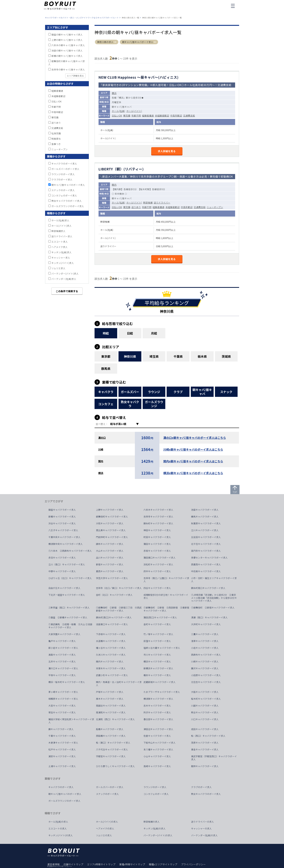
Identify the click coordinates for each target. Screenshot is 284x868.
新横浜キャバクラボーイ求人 (158, 668)
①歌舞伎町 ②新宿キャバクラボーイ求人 (213, 608)
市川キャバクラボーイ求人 (157, 655)
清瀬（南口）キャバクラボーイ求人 (209, 617)
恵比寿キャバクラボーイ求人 (111, 530)
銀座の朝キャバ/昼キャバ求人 (67, 34)
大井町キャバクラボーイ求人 (206, 624)
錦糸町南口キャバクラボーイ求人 (208, 588)
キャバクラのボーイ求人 (64, 163)
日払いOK (117, 115)
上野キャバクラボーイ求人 (110, 510)
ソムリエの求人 (104, 835)
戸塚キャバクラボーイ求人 (110, 692)
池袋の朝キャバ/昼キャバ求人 (67, 50)
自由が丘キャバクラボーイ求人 (64, 588)
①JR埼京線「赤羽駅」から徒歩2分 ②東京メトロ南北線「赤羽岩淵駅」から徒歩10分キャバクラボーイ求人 (214, 598)
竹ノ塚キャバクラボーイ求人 (158, 634)
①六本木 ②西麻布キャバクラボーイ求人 (70, 551)
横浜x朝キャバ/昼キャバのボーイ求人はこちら (193, 473)
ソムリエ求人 (58, 268)
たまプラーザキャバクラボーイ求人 (162, 692)
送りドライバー (162, 202)
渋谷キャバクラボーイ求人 (62, 523)
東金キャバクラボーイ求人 (205, 749)
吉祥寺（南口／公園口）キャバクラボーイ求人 (166, 580)
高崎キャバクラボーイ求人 (157, 766)
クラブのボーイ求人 (62, 179)
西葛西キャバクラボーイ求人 (206, 564)
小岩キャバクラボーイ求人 (205, 648)
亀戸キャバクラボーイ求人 (62, 641)
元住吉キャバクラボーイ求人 (206, 682)
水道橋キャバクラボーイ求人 (111, 641)
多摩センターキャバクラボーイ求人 (209, 558)
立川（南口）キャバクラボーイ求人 (67, 564)
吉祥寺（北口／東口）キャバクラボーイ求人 (119, 588)
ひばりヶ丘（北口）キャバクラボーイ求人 (70, 578)
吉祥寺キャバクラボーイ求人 (158, 517)
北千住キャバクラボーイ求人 (206, 544)
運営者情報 (54, 864)
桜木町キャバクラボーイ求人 (206, 699)
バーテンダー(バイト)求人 (65, 273)
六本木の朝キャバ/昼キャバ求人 (68, 45)
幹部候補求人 (58, 231)
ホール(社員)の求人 (58, 822)
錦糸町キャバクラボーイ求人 (158, 523)
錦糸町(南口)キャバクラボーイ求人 (114, 617)
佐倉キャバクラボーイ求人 (157, 736)
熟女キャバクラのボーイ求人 (67, 201)
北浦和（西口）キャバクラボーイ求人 (115, 719)
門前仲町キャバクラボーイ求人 (112, 537)
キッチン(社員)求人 (62, 252)
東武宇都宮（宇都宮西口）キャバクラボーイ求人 (214, 758)
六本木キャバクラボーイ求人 (158, 510)
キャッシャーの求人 (201, 828)
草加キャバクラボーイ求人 (62, 712)
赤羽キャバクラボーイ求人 (62, 558)
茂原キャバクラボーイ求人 (205, 743)
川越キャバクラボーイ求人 (205, 706)
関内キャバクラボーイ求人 (110, 661)
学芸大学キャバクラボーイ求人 (112, 578)
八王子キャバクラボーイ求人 (63, 530)
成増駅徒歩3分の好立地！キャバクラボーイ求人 (166, 596)
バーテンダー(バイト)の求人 (158, 835)
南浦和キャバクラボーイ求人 (111, 712)
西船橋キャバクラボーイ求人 (111, 736)
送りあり (136, 207)
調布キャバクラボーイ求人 (110, 544)
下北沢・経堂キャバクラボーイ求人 (67, 595)
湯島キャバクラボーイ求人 (62, 655)
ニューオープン (215, 207)
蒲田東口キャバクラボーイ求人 (160, 558)
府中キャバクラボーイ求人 (157, 571)
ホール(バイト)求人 (62, 226)
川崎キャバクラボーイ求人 (205, 661)
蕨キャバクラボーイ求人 (61, 729)
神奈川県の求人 (105, 42)
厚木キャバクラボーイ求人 (110, 699)
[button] (115, 42)
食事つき (56, 144)
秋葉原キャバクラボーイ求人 (206, 523)
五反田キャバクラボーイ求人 (206, 537)
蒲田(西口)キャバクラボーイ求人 (160, 617)
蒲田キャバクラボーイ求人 (157, 544)
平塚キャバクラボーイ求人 (62, 675)
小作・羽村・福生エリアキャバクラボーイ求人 (214, 580)
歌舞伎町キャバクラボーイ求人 (112, 517)
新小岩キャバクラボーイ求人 (63, 648)
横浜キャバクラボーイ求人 (157, 661)
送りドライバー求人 (62, 236)
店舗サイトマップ (73, 864)
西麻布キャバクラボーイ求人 (206, 655)
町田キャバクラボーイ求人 (157, 537)
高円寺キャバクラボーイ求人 (206, 551)
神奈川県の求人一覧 (130, 18)
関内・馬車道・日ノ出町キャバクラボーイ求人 (119, 684)
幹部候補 (148, 202)
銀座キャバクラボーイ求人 (62, 510)
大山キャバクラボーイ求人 (110, 551)
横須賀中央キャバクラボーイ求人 (66, 544)
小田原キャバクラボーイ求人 (206, 675)
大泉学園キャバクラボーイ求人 (64, 634)
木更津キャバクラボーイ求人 (63, 743)
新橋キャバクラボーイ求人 (62, 517)
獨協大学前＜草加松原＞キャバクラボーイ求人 (71, 721)
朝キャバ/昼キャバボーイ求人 (138, 42)
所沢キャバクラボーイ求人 (157, 712)
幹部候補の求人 (152, 822)
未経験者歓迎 (162, 115)
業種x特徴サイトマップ (132, 864)
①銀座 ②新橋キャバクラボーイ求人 (68, 617)
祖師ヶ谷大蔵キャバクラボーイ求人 (162, 648)
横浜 (114, 93)
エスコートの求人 (58, 828)
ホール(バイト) (134, 111)
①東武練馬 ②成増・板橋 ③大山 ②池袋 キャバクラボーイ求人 (72, 626)
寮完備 (127, 115)
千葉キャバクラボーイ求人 (62, 736)
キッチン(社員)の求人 (155, 828)
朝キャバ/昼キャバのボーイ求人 (68, 185)
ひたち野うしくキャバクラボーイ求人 (115, 766)
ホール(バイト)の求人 (107, 822)
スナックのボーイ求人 (63, 190)
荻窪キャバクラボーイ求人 (157, 641)
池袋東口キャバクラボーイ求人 (112, 624)
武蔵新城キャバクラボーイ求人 (160, 682)
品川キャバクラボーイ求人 (110, 558)
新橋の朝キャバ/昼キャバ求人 (67, 56)
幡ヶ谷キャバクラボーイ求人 (111, 648)
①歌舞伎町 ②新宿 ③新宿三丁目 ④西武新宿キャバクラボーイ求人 (119, 609)
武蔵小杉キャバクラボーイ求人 (112, 675)
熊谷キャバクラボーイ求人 (205, 712)
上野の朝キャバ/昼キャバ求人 (67, 40)
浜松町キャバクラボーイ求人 (158, 564)
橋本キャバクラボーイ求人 (157, 675)
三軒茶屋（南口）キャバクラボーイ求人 (69, 608)
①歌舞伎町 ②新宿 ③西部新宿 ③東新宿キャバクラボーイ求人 (166, 609)
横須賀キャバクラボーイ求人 (158, 699)
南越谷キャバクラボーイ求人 (111, 706)
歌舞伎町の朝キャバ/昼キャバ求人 (67, 63)
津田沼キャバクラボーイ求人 (158, 729)
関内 (114, 185)
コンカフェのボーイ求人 (64, 195)
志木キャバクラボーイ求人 (157, 706)
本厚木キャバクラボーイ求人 (111, 668)
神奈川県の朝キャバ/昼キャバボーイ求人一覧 (162, 18)
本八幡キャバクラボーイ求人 (158, 749)
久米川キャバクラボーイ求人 (111, 655)
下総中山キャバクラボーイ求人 (160, 743)
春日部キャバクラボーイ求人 (158, 719)
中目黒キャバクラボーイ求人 (206, 571)
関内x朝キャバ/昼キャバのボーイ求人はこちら (193, 461)
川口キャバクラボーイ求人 (205, 719)
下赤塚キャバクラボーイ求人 (111, 634)
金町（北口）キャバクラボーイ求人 (114, 595)
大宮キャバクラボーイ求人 (62, 706)
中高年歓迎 (176, 115)
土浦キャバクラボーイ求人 (62, 766)
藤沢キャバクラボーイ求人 (205, 668)
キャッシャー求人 (61, 258)
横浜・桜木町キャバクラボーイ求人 (67, 682)
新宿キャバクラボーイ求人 (110, 564)
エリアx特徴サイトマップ (101, 864)
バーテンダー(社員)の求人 (204, 835)
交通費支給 (189, 115)
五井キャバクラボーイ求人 (62, 661)
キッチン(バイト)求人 (63, 263)
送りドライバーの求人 (203, 822)
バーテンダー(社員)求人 (64, 279)
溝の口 (102, 438)
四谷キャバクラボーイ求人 (157, 588)
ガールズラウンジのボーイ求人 (68, 206)
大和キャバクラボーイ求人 (110, 523)
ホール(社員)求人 (60, 220)
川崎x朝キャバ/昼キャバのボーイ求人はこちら (193, 449)
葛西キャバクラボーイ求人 (110, 571)
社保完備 (56, 133)
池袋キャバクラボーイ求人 (205, 510)
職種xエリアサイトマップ (163, 864)
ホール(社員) (119, 111)
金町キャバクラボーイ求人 (157, 624)
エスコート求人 (60, 242)
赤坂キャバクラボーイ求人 (157, 551)
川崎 (101, 450)
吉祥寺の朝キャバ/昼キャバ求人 (68, 69)
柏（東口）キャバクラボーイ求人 (113, 743)
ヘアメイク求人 (60, 247)
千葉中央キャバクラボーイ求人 (64, 537)
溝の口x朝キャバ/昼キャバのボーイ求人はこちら (195, 438)
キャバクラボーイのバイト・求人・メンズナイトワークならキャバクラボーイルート (82, 18)
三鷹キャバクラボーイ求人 (205, 634)
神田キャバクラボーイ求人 (157, 530)
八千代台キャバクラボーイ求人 (112, 749)
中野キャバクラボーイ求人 (62, 571)
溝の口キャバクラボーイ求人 (63, 668)
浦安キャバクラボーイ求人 (62, 756)
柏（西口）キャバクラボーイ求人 (208, 736)
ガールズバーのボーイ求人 (65, 169)
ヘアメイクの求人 (105, 828)
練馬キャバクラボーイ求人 (205, 517)
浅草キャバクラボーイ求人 (205, 641)
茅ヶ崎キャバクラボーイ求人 (63, 692)
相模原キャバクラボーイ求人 (63, 699)
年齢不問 (136, 115)
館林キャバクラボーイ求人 (205, 766)
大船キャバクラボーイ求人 (205, 692)
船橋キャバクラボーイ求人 (110, 729)
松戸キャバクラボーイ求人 (62, 749)
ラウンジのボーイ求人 (63, 174)
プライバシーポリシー (193, 864)
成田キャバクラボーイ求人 (205, 729)
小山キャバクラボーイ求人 (157, 756)
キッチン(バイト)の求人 (61, 835)
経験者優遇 (148, 115)
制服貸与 (56, 139)
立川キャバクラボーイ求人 (205, 530)
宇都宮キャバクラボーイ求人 (111, 756)
